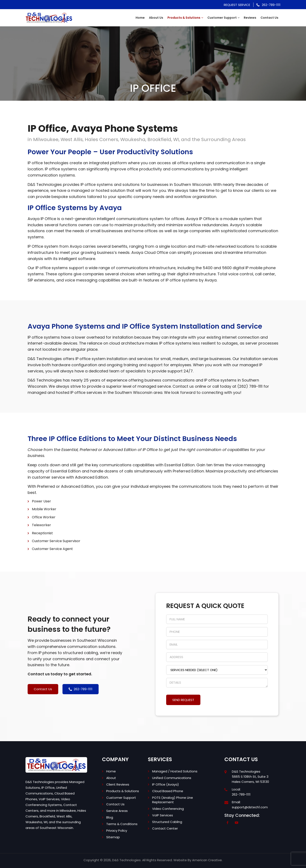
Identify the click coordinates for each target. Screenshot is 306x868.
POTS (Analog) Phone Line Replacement (173, 800)
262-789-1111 (268, 5)
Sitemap (113, 837)
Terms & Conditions (122, 824)
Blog (110, 817)
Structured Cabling (167, 822)
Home (111, 771)
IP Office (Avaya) (166, 784)
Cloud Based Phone (168, 791)
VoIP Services (163, 815)
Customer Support (121, 798)
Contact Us (115, 804)
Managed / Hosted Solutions (175, 771)
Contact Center (165, 828)
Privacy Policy (117, 831)
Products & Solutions (123, 791)
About (111, 778)
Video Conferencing (168, 809)
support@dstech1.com (250, 807)
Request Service (237, 5)
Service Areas (117, 811)
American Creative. (207, 860)
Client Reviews (118, 784)
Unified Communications (172, 778)
